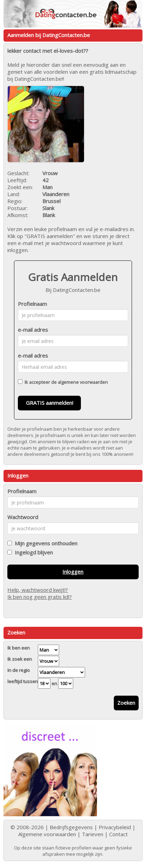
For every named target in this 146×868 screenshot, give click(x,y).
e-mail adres (33, 330)
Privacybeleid (115, 827)
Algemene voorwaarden (47, 834)
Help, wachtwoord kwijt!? (38, 590)
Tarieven (93, 834)
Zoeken (126, 703)
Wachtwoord (23, 517)
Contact (119, 834)
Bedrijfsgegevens (71, 827)
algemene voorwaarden (83, 382)
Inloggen (73, 572)
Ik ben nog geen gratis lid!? (40, 597)
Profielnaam (32, 304)
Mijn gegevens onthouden (45, 543)
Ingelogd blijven (32, 552)
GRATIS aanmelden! (50, 403)
